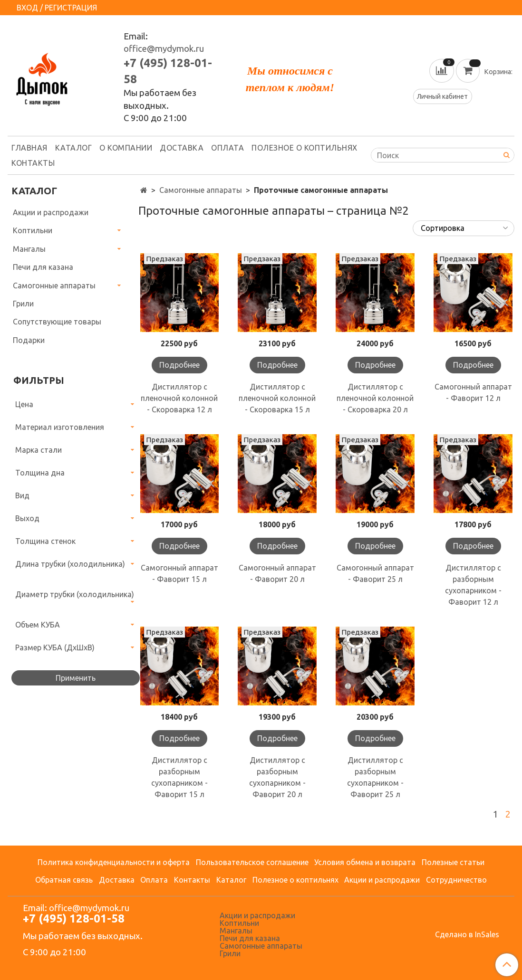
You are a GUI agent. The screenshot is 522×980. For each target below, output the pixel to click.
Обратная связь (64, 880)
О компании (126, 148)
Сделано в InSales (467, 934)
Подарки (29, 340)
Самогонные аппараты (201, 190)
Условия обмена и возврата (365, 862)
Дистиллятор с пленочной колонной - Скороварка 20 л (375, 398)
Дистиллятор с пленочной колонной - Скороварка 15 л (277, 398)
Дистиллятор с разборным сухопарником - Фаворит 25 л (375, 777)
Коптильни (33, 230)
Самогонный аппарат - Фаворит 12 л (473, 392)
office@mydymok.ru (164, 49)
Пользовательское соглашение (252, 862)
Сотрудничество (456, 880)
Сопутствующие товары (57, 322)
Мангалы (29, 249)
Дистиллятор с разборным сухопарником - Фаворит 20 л (277, 777)
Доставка (182, 148)
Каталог (74, 148)
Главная (29, 148)
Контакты (33, 163)
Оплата (227, 148)
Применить (76, 678)
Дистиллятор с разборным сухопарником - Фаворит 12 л (473, 585)
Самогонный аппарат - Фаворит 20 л (277, 573)
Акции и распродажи (51, 212)
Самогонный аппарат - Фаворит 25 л (375, 573)
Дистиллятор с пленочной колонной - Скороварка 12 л (179, 398)
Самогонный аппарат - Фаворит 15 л (179, 573)
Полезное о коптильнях (304, 148)
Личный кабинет (442, 96)
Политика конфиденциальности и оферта (114, 862)
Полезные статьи (453, 862)
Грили (23, 304)
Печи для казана (43, 267)
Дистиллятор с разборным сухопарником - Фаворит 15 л (179, 777)
